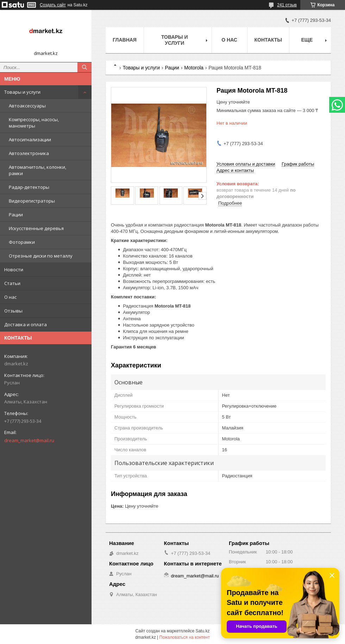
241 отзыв (287, 5)
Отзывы (13, 311)
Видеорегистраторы (32, 201)
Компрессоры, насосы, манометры (34, 123)
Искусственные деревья (36, 228)
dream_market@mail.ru (29, 440)
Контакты (268, 40)
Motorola (194, 68)
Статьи (12, 283)
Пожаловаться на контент (185, 637)
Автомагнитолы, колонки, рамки (37, 170)
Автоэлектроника (29, 153)
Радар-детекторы (29, 187)
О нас (10, 297)
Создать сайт (53, 5)
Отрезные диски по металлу (41, 256)
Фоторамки (22, 242)
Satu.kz (202, 631)
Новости (14, 270)
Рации (16, 215)
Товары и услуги (22, 92)
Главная (125, 40)
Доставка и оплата (26, 324)
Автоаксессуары (27, 106)
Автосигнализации (30, 140)
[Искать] (84, 67)
